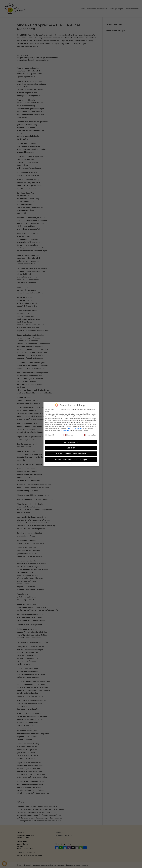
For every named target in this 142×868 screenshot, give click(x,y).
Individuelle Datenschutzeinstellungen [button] (71, 460)
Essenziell (50, 435)
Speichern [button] (71, 448)
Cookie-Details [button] (71, 464)
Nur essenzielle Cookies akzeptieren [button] (71, 454)
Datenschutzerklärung (74, 428)
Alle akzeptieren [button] (71, 442)
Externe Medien (89, 435)
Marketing (68, 435)
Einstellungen (65, 430)
